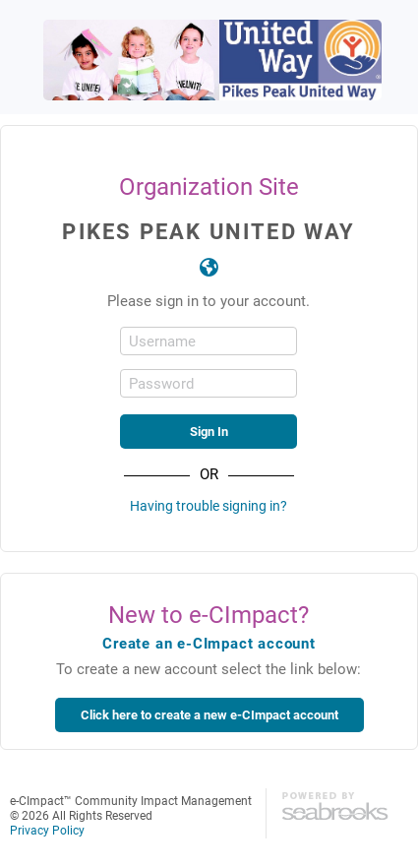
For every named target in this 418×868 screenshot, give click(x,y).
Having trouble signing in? (209, 505)
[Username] (209, 341)
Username (162, 341)
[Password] (209, 383)
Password (161, 383)
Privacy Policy (47, 830)
